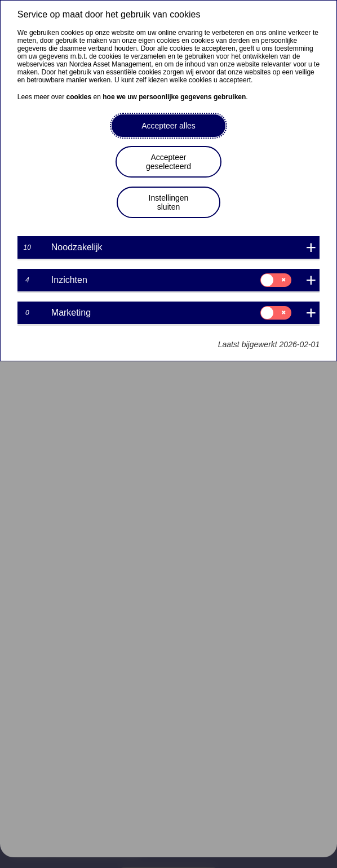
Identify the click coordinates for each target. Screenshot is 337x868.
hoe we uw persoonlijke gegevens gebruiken (174, 97)
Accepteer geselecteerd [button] (168, 162)
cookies (79, 97)
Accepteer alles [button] (168, 126)
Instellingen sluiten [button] (169, 202)
